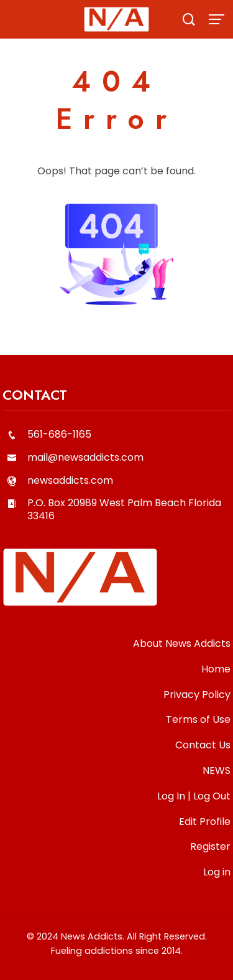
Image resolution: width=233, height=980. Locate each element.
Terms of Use (198, 719)
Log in (217, 872)
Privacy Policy (197, 695)
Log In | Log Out (194, 796)
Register (210, 846)
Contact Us (203, 745)
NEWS (217, 770)
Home (216, 669)
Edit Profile (205, 822)
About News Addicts (182, 643)
